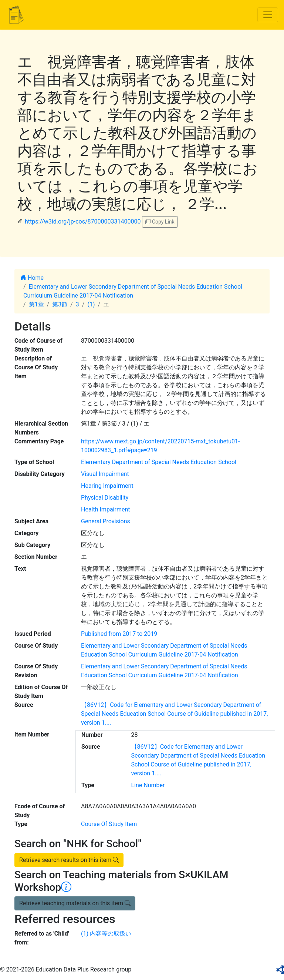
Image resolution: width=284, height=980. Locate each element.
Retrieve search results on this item (69, 860)
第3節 (60, 304)
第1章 (36, 304)
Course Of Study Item (109, 824)
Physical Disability (105, 498)
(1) (91, 304)
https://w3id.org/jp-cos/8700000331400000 (83, 221)
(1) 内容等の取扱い (106, 934)
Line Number (148, 785)
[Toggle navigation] (268, 15)
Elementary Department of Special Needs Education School (159, 462)
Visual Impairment (105, 474)
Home (32, 278)
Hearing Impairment (107, 486)
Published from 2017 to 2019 (119, 634)
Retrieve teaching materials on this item (75, 903)
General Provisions (106, 521)
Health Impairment (105, 509)
